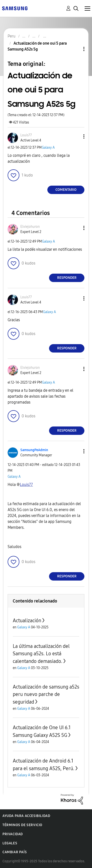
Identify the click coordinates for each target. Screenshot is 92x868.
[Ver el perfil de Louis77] (26, 135)
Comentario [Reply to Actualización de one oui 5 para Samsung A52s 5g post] (66, 190)
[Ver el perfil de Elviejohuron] (30, 227)
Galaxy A (48, 148)
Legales (10, 843)
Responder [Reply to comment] (67, 278)
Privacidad (13, 834)
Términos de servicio (22, 825)
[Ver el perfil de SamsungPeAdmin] (34, 450)
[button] (76, 136)
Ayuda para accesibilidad (26, 816)
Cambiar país (15, 852)
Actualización (27, 620)
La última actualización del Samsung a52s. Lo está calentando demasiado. (41, 654)
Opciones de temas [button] (76, 49)
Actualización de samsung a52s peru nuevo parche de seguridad (46, 694)
